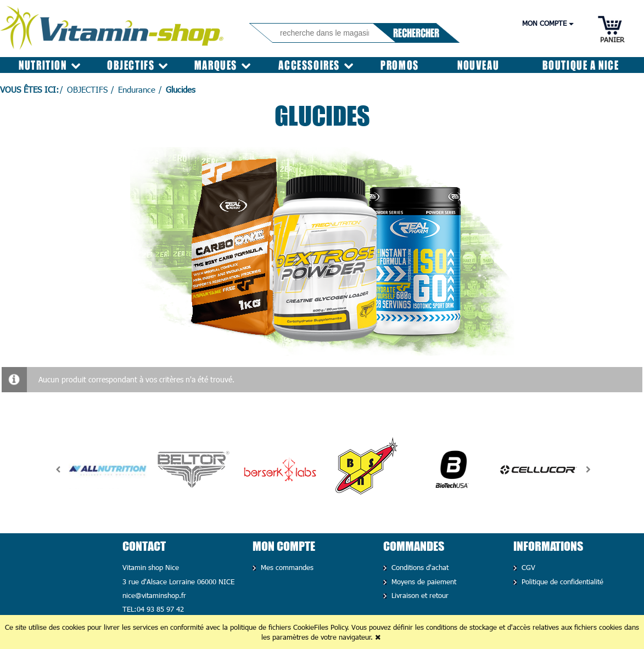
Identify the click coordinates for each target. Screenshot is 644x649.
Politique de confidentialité (561, 582)
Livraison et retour (419, 595)
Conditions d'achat (419, 567)
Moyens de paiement (422, 582)
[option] (107, 470)
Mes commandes (286, 567)
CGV (527, 567)
